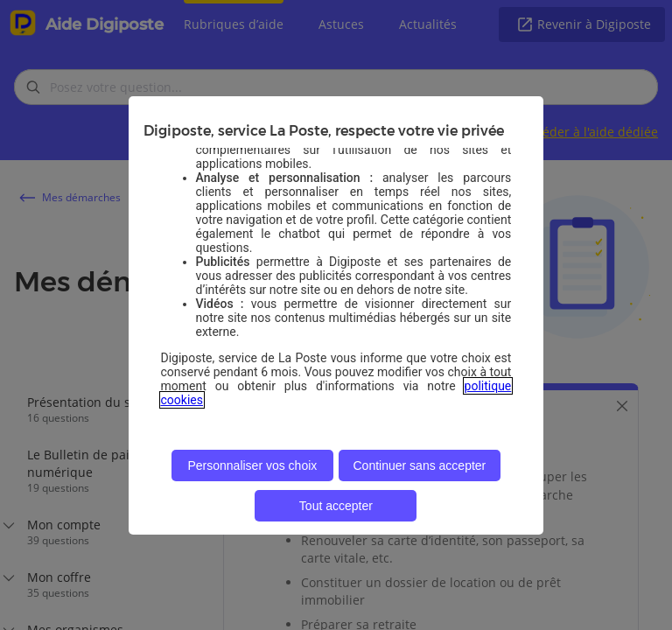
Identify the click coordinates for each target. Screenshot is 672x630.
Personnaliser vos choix (252, 465)
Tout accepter (336, 506)
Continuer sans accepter (420, 465)
